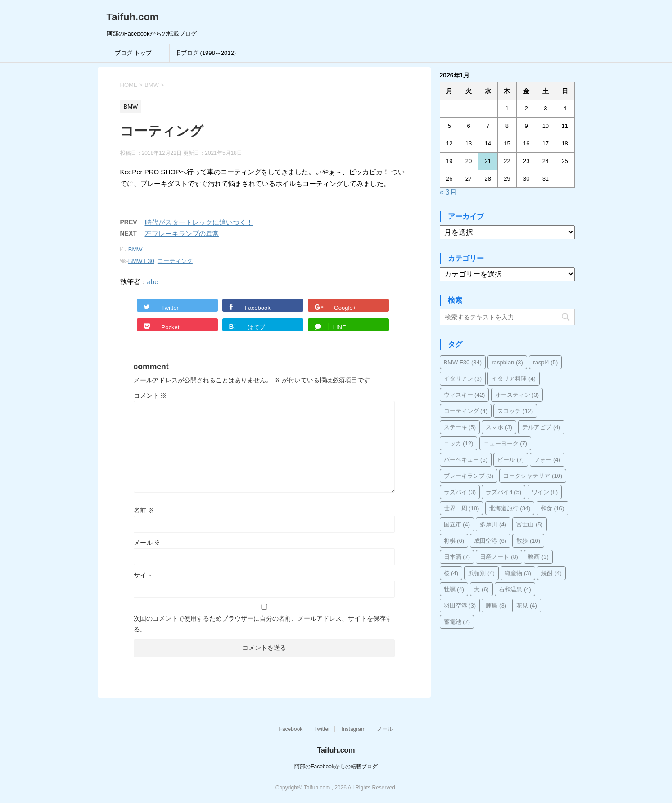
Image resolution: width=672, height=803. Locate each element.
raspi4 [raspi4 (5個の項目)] (545, 362)
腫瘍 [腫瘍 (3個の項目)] (496, 606)
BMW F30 (141, 261)
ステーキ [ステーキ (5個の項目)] (460, 427)
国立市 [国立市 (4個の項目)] (457, 524)
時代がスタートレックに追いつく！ (199, 222)
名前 (144, 510)
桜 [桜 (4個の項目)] (451, 573)
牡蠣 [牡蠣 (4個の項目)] (454, 589)
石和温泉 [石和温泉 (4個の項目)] (515, 589)
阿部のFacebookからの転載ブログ (336, 767)
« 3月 (448, 192)
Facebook (291, 729)
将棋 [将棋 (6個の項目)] (454, 541)
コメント (150, 395)
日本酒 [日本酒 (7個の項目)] (457, 557)
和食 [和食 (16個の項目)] (552, 508)
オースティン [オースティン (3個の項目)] (517, 395)
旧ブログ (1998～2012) (205, 53)
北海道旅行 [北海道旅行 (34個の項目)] (510, 508)
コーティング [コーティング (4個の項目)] (466, 411)
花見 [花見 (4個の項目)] (527, 606)
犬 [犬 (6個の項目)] (481, 589)
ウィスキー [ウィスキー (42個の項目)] (465, 395)
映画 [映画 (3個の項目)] (538, 557)
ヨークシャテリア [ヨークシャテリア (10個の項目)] (533, 476)
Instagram (354, 729)
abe (153, 282)
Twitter (322, 729)
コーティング (175, 261)
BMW (135, 249)
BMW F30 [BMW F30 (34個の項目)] (463, 362)
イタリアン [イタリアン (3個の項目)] (463, 379)
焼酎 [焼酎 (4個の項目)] (551, 573)
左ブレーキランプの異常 (182, 234)
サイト (143, 575)
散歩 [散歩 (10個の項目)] (528, 541)
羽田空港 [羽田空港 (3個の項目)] (460, 606)
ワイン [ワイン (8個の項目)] (545, 492)
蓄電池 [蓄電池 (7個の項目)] (457, 622)
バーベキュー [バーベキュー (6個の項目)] (466, 460)
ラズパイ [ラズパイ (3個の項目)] (460, 492)
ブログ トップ (133, 53)
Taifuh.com (133, 17)
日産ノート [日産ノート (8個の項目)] (499, 557)
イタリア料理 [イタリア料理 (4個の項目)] (514, 379)
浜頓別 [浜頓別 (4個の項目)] (481, 573)
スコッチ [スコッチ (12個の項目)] (515, 411)
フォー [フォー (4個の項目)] (547, 460)
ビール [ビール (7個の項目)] (511, 460)
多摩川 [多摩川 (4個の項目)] (493, 524)
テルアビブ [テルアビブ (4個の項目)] (541, 427)
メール (147, 543)
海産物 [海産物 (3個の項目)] (518, 573)
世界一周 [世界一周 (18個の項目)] (462, 508)
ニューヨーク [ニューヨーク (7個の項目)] (505, 443)
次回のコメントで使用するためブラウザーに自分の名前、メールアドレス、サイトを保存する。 (263, 624)
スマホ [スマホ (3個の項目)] (499, 427)
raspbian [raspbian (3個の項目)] (507, 362)
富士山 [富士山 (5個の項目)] (530, 524)
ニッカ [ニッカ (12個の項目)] (459, 443)
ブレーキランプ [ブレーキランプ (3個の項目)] (469, 476)
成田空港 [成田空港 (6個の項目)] (490, 541)
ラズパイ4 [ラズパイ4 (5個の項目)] (503, 492)
